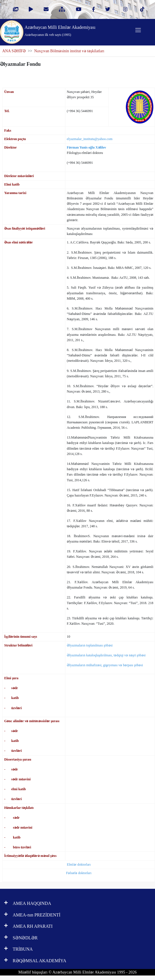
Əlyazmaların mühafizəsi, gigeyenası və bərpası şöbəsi (105, 665)
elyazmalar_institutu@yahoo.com (90, 139)
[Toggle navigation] (138, 30)
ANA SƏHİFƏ (14, 51)
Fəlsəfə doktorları (79, 873)
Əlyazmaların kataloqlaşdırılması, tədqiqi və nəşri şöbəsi (106, 655)
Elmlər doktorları (79, 864)
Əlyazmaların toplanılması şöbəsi (90, 645)
